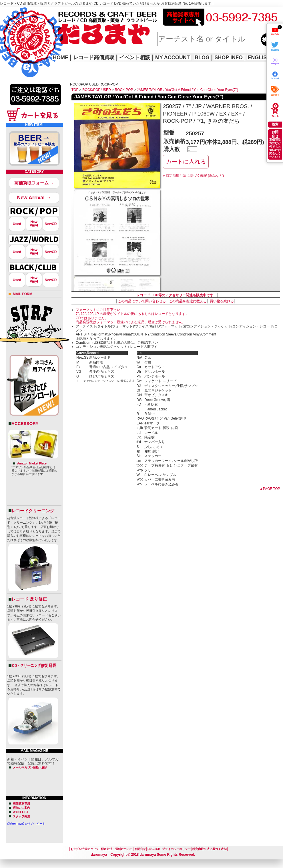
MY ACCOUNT (173, 57)
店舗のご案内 (21, 808)
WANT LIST (21, 812)
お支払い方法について (85, 849)
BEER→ (34, 141)
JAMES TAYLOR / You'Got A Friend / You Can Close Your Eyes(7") (188, 90)
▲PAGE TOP (270, 489)
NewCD (51, 224)
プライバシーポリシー (176, 849)
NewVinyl (34, 224)
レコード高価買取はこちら (23, 12)
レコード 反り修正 (29, 599)
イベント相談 (135, 57)
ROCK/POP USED (97, 90)
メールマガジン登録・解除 (30, 767)
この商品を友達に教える (188, 301)
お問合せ (140, 849)
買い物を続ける (222, 301)
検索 (275, 124)
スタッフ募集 (21, 816)
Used (17, 224)
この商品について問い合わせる (142, 301)
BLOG (202, 57)
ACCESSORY (25, 423)
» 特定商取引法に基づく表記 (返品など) (193, 176)
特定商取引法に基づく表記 (210, 849)
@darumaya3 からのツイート (26, 824)
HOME (8, 34)
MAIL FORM (23, 294)
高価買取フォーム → (34, 183)
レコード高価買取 (94, 57)
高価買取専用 (21, 804)
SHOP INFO (229, 57)
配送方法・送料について (117, 849)
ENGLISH (259, 57)
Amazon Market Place (32, 463)
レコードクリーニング (33, 511)
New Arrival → (34, 198)
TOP (75, 90)
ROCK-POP (124, 90)
